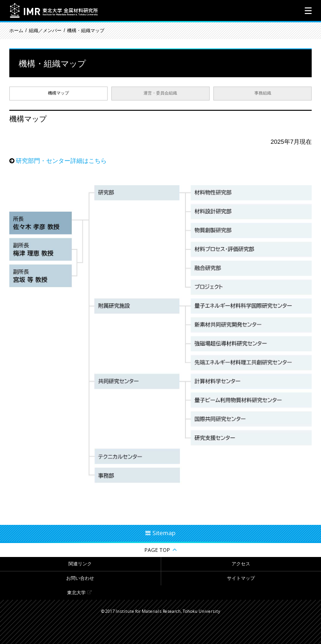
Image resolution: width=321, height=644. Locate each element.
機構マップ (58, 93)
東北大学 (76, 593)
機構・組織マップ (86, 30)
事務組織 (263, 93)
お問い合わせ (80, 578)
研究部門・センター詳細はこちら (61, 161)
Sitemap (164, 533)
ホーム (16, 30)
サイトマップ (241, 578)
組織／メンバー (45, 30)
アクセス (241, 564)
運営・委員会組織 (160, 93)
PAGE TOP (157, 550)
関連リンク (80, 564)
